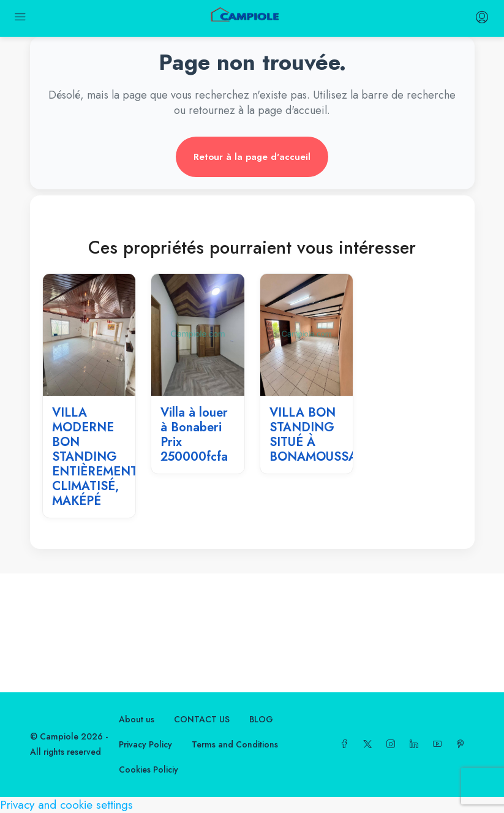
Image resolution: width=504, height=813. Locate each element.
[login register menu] (481, 18)
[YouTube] (440, 744)
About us (137, 719)
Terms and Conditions (235, 744)
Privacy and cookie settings (66, 805)
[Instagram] (393, 744)
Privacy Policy (145, 744)
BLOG (261, 719)
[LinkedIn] (416, 744)
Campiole (59, 736)
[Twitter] (370, 744)
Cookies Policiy (149, 770)
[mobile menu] (20, 18)
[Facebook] (347, 744)
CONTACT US (202, 719)
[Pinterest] (463, 744)
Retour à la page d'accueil (252, 157)
